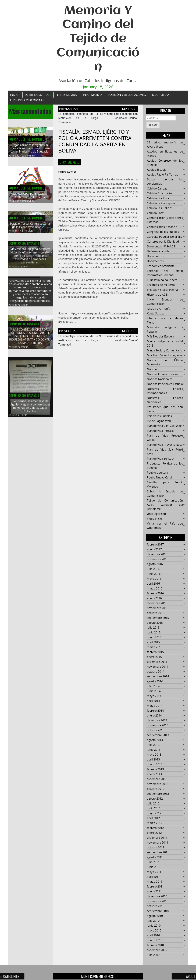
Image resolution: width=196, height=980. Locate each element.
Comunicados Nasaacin (24, 245)
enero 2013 (154, 774)
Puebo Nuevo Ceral (159, 478)
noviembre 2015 (157, 608)
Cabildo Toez (155, 213)
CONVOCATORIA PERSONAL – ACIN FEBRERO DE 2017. (30, 195)
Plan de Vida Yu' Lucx (161, 459)
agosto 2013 (155, 740)
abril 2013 (153, 760)
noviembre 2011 (157, 843)
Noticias (152, 369)
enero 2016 (154, 598)
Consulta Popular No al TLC (165, 237)
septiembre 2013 (158, 735)
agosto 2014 (155, 681)
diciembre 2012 (157, 779)
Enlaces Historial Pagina (162, 290)
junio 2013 (154, 750)
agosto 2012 (155, 799)
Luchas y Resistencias (26, 100)
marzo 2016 (155, 589)
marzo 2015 (155, 647)
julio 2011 (153, 862)
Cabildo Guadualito (159, 194)
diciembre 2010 (157, 896)
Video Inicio (154, 519)
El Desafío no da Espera (162, 280)
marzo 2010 (155, 940)
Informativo (92, 95)
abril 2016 (153, 584)
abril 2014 (153, 701)
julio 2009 (153, 955)
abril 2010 (153, 936)
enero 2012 (154, 833)
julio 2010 (153, 921)
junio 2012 (154, 808)
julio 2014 (153, 686)
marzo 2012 (155, 823)
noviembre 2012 (157, 784)
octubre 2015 (156, 613)
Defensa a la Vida (158, 251)
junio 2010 (154, 926)
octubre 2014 (156, 672)
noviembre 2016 (157, 559)
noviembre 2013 (157, 725)
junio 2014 (154, 691)
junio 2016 (154, 574)
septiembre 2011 (158, 852)
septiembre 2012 (158, 794)
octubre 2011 (156, 848)
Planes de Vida (66, 95)
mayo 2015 (154, 637)
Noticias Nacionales (160, 379)
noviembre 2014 (157, 667)
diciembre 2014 (157, 662)
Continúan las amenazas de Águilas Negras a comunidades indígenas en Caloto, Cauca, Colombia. (30, 408)
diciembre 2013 (157, 721)
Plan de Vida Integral (160, 431)
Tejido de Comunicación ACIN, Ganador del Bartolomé (165, 505)
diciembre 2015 (157, 603)
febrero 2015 (155, 652)
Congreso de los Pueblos (163, 232)
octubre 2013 (156, 730)
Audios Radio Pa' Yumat (162, 175)
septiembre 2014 (158, 677)
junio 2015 (154, 633)
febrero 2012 (155, 828)
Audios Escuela (157, 170)
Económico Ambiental (161, 266)
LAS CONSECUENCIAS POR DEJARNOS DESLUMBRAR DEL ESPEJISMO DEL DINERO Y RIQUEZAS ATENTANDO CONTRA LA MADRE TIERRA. (30, 338)
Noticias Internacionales (163, 374)
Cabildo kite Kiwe (158, 198)
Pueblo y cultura (157, 473)
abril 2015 (153, 642)
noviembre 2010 (157, 901)
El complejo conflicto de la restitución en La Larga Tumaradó (78, 118)
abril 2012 (153, 818)
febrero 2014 (155, 711)
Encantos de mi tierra (161, 285)
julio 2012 (153, 804)
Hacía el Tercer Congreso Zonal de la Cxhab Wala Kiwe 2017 (30, 227)
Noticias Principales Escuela (165, 384)
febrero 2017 (155, 545)
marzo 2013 (155, 764)
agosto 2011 (155, 857)
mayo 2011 (154, 872)
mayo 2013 (154, 755)
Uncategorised (70, 162)
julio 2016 (153, 569)
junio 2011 (154, 867)
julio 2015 (153, 628)
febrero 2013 (155, 769)
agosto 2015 (155, 623)
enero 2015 (154, 657)
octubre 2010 (156, 906)
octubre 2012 (156, 789)
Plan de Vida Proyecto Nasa (165, 445)
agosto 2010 (155, 916)
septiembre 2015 (158, 618)
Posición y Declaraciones (127, 95)
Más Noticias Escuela (160, 337)
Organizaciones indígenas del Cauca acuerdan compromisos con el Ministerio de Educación (31, 148)
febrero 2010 (155, 945)
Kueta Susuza (156, 314)
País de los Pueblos (159, 416)
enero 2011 (154, 892)
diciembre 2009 (157, 950)
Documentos (155, 256)
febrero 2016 (155, 593)
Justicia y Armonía (158, 309)
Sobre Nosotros (37, 95)
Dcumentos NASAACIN (162, 247)
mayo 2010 (154, 931)
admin (32, 156)
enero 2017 (154, 550)
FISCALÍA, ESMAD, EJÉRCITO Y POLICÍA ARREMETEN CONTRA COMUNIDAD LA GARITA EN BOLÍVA (95, 141)
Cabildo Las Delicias (160, 208)
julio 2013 (153, 745)
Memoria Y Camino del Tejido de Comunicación (98, 39)
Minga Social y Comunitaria (165, 351)
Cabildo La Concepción (162, 203)
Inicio (14, 95)
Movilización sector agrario (164, 355)
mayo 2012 (154, 813)
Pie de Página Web (159, 421)
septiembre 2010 (158, 911)
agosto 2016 (155, 564)
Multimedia (161, 95)
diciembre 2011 (157, 838)
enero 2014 (154, 716)
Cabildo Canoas (157, 189)
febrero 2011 (155, 887)
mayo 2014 (154, 696)
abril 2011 (153, 877)
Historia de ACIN (158, 295)
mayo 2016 (154, 579)
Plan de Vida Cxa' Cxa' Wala (165, 426)
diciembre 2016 (157, 554)
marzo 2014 (155, 706)
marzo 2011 (155, 882)
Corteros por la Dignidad (163, 242)
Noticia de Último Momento (26, 139)
